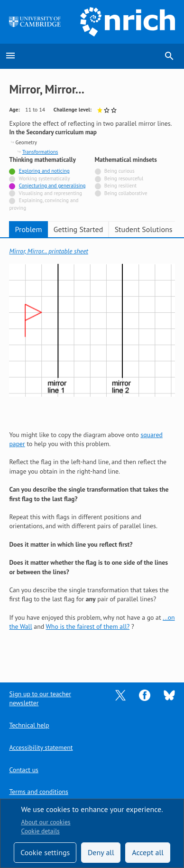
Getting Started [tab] (78, 229)
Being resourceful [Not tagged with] (124, 178)
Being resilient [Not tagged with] (120, 186)
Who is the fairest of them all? (87, 626)
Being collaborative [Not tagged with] (126, 193)
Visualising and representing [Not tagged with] (50, 193)
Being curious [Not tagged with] (120, 171)
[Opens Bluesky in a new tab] (169, 694)
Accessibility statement (41, 747)
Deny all (101, 852)
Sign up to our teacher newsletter (40, 698)
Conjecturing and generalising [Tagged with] (52, 186)
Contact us (23, 770)
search (169, 56)
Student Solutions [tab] (144, 229)
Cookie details (40, 831)
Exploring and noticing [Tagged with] (44, 171)
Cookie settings (45, 852)
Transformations (40, 152)
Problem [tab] (29, 229)
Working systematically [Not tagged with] (45, 178)
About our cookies (46, 822)
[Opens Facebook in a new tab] (145, 694)
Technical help (29, 725)
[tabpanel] (92, 453)
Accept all (148, 852)
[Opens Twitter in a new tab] (120, 694)
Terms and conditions (38, 792)
